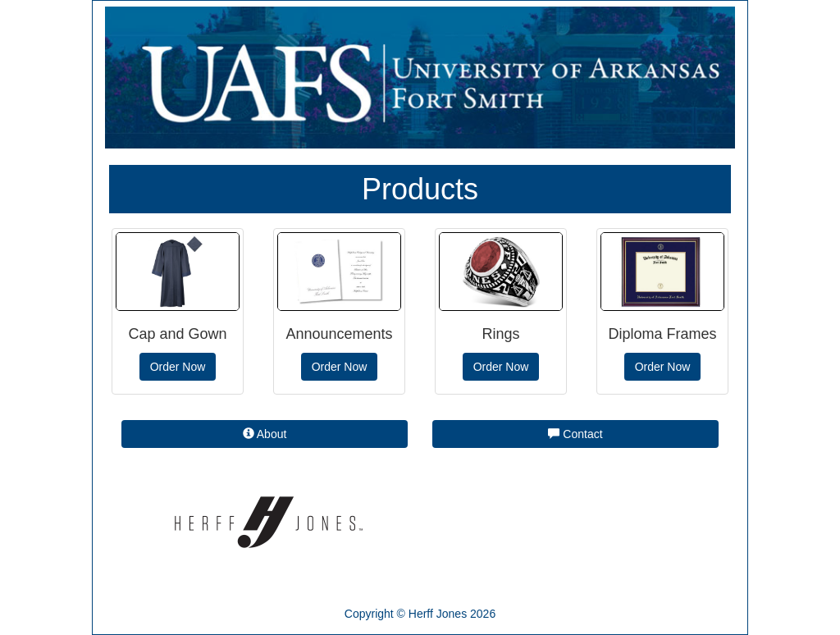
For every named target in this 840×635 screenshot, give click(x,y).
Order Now (178, 367)
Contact (575, 434)
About (265, 434)
